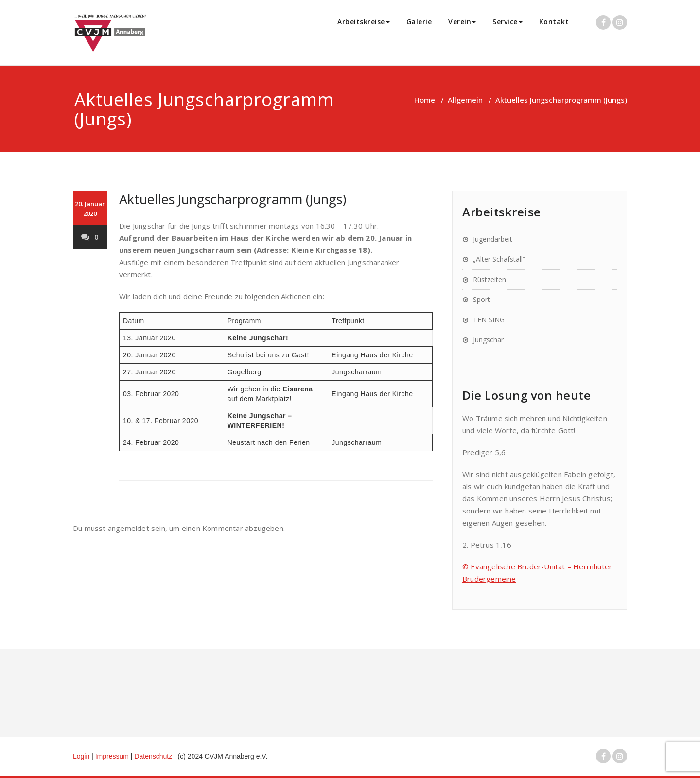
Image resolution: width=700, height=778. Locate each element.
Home (425, 100)
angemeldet (129, 528)
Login (81, 756)
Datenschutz (154, 756)
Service (507, 22)
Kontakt (554, 22)
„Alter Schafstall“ (499, 259)
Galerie (419, 22)
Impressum (113, 756)
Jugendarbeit (493, 239)
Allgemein (465, 100)
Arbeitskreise (364, 22)
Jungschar (488, 340)
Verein (462, 22)
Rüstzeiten (490, 279)
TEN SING (489, 320)
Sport (481, 299)
